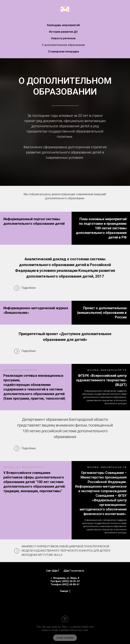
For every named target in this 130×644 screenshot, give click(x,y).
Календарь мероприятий (63, 25)
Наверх (65, 579)
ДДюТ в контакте (74, 559)
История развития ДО (63, 32)
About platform (69, 635)
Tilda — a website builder (75, 615)
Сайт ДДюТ (53, 559)
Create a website (65, 625)
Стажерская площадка (63, 52)
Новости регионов (63, 38)
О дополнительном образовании (63, 45)
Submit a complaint (90, 635)
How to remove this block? (43, 635)
